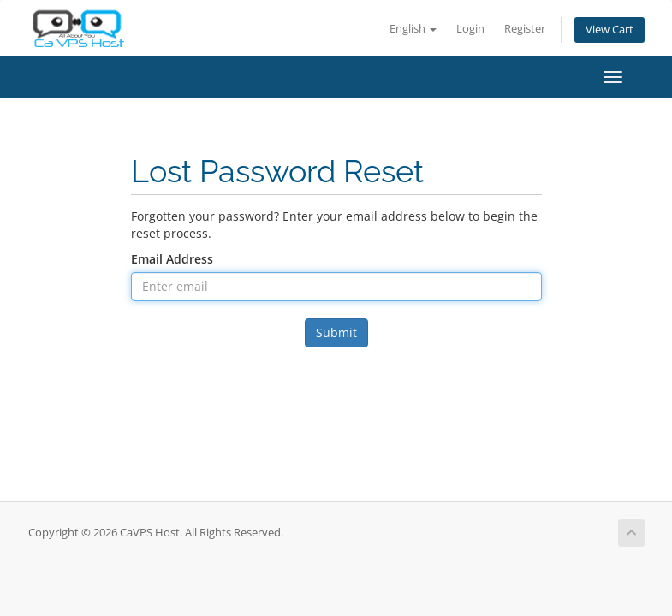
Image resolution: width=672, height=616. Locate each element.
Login (470, 29)
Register (525, 29)
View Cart (610, 30)
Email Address (172, 259)
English (413, 29)
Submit (336, 332)
